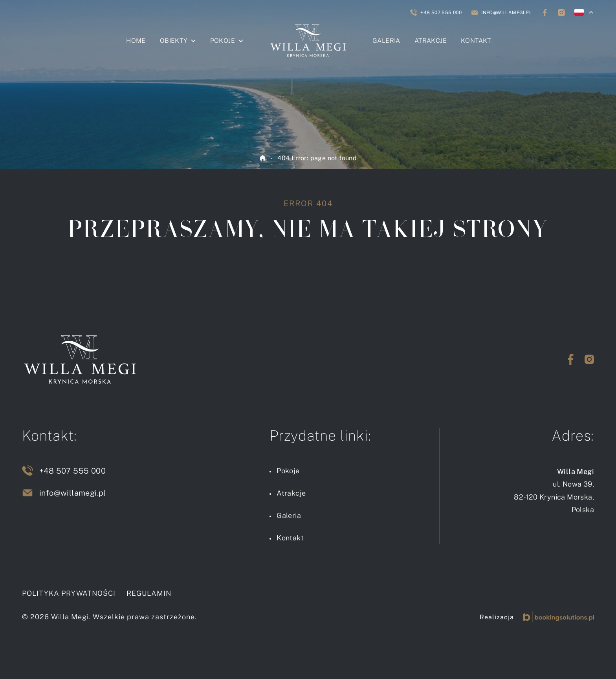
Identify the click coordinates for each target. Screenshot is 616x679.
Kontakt (476, 41)
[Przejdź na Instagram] (589, 359)
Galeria (386, 41)
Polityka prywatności (69, 593)
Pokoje (223, 41)
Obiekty (174, 41)
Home (136, 41)
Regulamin (149, 593)
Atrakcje (431, 41)
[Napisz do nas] (501, 13)
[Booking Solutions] (559, 617)
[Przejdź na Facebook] (571, 359)
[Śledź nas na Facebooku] (545, 13)
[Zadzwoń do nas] (436, 13)
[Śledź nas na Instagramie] (561, 13)
